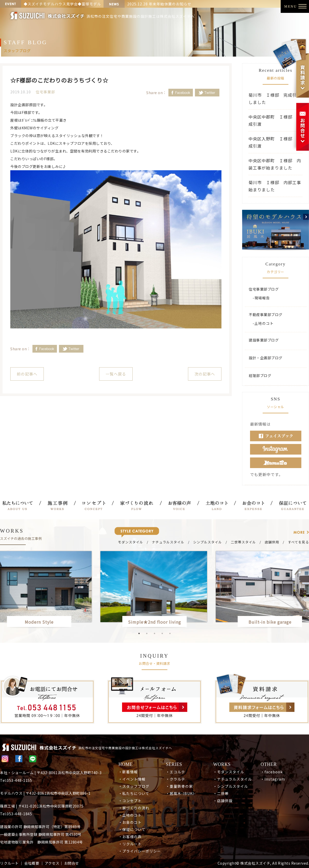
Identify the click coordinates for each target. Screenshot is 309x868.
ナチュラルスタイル (168, 542)
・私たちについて (134, 793)
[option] (154, 590)
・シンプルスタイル (231, 786)
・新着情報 (128, 772)
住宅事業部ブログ (264, 289)
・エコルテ (175, 772)
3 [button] (154, 633)
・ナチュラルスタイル (233, 779)
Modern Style (39, 622)
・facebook (272, 772)
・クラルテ (175, 779)
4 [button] (162, 633)
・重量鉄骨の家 (179, 786)
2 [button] (147, 633)
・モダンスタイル (229, 772)
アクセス (52, 863)
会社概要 (32, 863)
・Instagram (273, 779)
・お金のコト (130, 822)
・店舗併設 (223, 801)
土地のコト (264, 323)
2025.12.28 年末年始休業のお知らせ (159, 4)
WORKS (222, 764)
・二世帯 (221, 793)
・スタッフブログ (134, 786)
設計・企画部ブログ (266, 358)
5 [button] (170, 633)
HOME (126, 764)
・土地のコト (130, 815)
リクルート (9, 863)
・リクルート (130, 844)
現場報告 (262, 298)
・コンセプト (130, 801)
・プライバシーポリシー (140, 851)
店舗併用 (272, 542)
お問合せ (72, 863)
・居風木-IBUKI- (181, 793)
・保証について (132, 829)
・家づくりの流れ (134, 808)
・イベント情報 (132, 779)
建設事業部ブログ (264, 340)
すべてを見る (298, 542)
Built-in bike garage (272, 622)
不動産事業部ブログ (266, 315)
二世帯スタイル (243, 542)
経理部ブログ (260, 375)
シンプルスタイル (208, 542)
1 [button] (139, 633)
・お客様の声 (130, 837)
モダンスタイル (131, 542)
